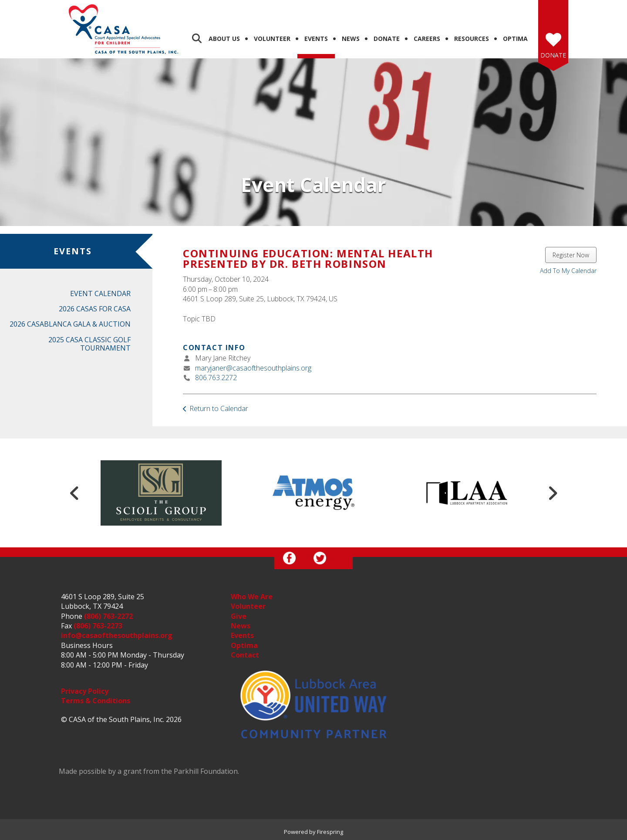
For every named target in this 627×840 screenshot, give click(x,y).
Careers (427, 39)
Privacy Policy (85, 691)
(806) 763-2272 (108, 616)
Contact (245, 655)
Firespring (330, 832)
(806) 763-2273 (98, 626)
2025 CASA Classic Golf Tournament (89, 344)
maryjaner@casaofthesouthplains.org (253, 368)
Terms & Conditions (96, 701)
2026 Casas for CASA (95, 309)
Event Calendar (100, 293)
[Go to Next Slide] (553, 493)
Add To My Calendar (568, 271)
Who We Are (252, 597)
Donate (387, 39)
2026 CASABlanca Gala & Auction (70, 324)
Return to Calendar (219, 408)
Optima (515, 39)
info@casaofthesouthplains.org (117, 635)
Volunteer (272, 39)
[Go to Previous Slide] (74, 493)
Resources (472, 39)
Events (316, 39)
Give (239, 616)
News (351, 39)
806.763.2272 (216, 378)
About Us (224, 39)
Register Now (571, 255)
